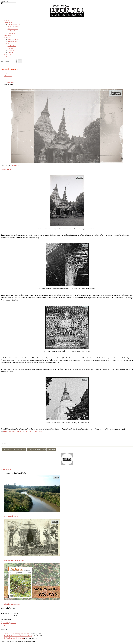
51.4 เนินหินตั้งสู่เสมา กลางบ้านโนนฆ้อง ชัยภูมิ (18, 636)
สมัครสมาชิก (8, 54)
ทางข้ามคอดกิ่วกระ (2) (11, 516)
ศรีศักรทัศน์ (8, 35)
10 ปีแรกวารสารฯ (13, 29)
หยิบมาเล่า (7, 44)
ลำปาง (44, 450)
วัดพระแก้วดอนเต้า (6, 169)
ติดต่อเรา (7, 57)
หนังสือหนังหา (12, 46)
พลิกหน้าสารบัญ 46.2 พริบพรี (13, 604)
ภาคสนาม (7, 37)
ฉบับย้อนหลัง (11, 31)
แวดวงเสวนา (11, 52)
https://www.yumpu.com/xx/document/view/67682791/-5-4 (23, 431)
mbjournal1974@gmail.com (8, 623)
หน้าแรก (7, 20)
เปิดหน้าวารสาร (9, 22)
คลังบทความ (11, 33)
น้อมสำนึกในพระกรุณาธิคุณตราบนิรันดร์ (16, 634)
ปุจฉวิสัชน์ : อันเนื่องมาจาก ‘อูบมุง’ (14, 560)
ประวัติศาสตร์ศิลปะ (37, 450)
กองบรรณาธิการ (9, 83)
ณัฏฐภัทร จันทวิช (51, 450)
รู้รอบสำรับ (11, 50)
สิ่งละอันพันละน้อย (13, 40)
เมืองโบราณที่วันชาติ (14, 25)
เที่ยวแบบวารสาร (13, 42)
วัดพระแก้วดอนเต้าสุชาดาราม (19, 450)
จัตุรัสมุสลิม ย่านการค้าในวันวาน (14, 638)
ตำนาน (29, 450)
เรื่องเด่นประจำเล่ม (13, 27)
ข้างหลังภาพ (11, 48)
